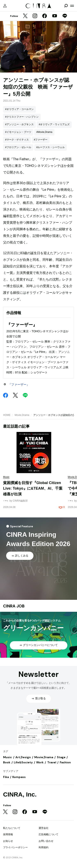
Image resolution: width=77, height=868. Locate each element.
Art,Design (23, 757)
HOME (7, 415)
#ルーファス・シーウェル (51, 147)
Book (7, 762)
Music (7, 757)
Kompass (19, 777)
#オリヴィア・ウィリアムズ (54, 124)
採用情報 (8, 834)
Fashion (65, 762)
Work (40, 762)
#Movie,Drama (44, 132)
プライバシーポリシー (15, 847)
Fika (6, 777)
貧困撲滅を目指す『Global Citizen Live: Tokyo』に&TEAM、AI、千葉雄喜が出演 (33, 488)
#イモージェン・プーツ (18, 132)
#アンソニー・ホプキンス (19, 124)
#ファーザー (41, 140)
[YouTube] (55, 16)
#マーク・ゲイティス (17, 140)
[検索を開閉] (66, 6)
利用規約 (44, 847)
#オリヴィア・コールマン (19, 109)
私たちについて (12, 828)
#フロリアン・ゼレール (18, 147)
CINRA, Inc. (20, 794)
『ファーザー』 (19, 384)
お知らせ (8, 841)
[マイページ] (5, 6)
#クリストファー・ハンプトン (22, 117)
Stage (61, 757)
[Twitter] (25, 16)
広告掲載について (48, 834)
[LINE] (65, 16)
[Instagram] (35, 16)
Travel (52, 762)
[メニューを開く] (72, 6)
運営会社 (44, 828)
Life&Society (23, 762)
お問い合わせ (46, 841)
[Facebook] (45, 16)
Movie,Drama (22, 415)
